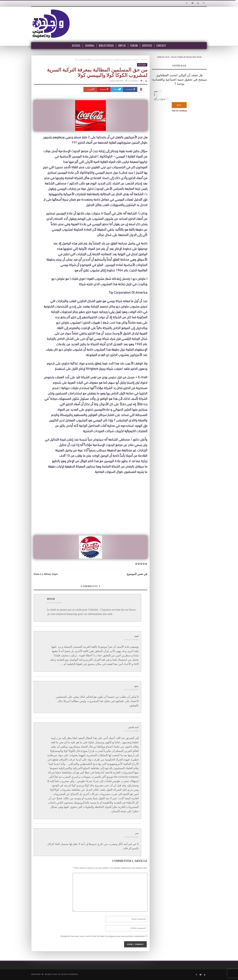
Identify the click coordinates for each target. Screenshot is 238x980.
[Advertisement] (91, 511)
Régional (144, 60)
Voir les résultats (180, 111)
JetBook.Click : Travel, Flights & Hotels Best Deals (179, 57)
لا (154, 95)
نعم (156, 91)
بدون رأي (160, 99)
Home (136, 60)
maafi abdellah (117, 81)
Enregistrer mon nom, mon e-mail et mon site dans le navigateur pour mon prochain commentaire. (102, 936)
